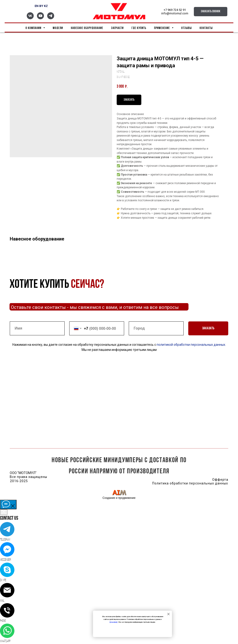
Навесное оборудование (87, 28)
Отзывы (187, 28)
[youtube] (40, 18)
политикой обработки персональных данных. (191, 345)
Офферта (220, 480)
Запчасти (117, 28)
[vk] (30, 18)
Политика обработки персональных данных (190, 483)
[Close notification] (169, 614)
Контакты (206, 28)
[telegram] (51, 18)
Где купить (139, 28)
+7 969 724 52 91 (175, 10)
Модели (58, 28)
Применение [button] (162, 28)
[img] (119, 492)
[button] (211, 12)
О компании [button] (34, 28)
